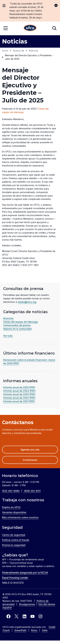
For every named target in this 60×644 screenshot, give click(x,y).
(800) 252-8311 (32, 491)
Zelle (45, 630)
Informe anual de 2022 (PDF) (19, 398)
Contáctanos (30, 460)
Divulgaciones (27, 604)
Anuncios (8, 318)
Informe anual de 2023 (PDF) (19, 394)
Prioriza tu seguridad (14, 545)
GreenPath (20, 630)
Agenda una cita (35, 451)
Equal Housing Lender (15, 578)
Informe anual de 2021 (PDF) (19, 401)
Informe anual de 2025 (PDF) (19, 387)
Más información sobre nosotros (20, 517)
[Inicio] (30, 28)
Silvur (34, 630)
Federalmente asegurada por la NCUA (25, 573)
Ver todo (8, 336)
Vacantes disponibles (14, 512)
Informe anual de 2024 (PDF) (19, 391)
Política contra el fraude (16, 540)
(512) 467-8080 (13, 491)
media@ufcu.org (27, 302)
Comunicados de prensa (17, 325)
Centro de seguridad (14, 535)
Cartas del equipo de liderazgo (21, 322)
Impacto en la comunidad (17, 329)
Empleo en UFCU (11, 507)
